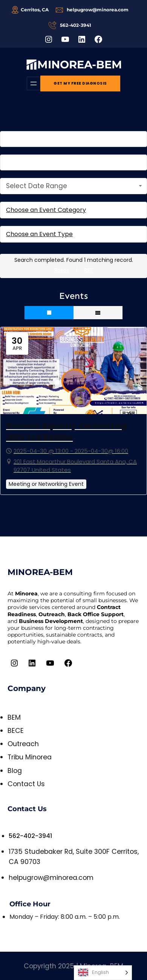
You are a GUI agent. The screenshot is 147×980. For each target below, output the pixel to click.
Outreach (23, 744)
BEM (14, 717)
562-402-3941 (30, 836)
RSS (89, 270)
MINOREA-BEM (80, 64)
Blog (15, 771)
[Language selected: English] (103, 973)
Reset (62, 270)
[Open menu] (34, 83)
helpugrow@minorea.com (51, 878)
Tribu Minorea (30, 757)
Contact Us (26, 784)
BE (11, 731)
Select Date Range (75, 186)
